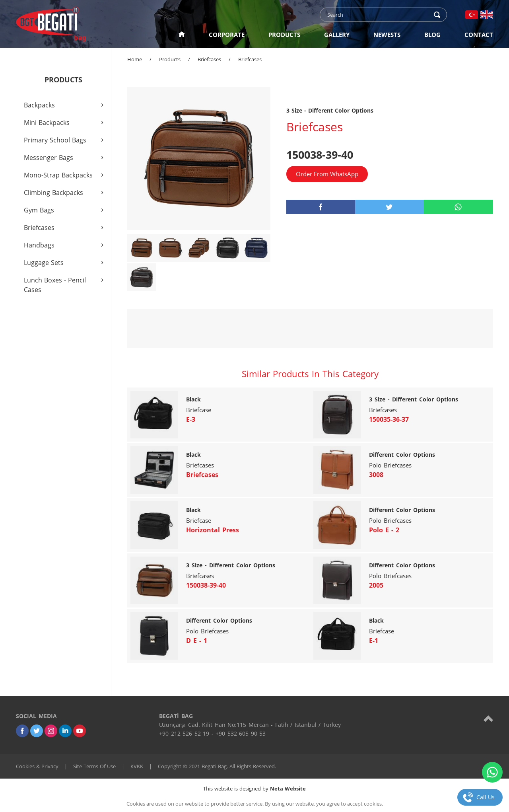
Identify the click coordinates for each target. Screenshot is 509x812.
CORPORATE (227, 35)
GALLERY (337, 35)
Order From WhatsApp (327, 174)
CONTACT (479, 35)
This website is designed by (254, 789)
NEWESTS (387, 35)
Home (135, 59)
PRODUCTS (284, 35)
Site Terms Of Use (94, 766)
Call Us (486, 797)
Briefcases (209, 59)
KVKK (137, 766)
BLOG (432, 35)
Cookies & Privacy (37, 766)
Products (170, 59)
